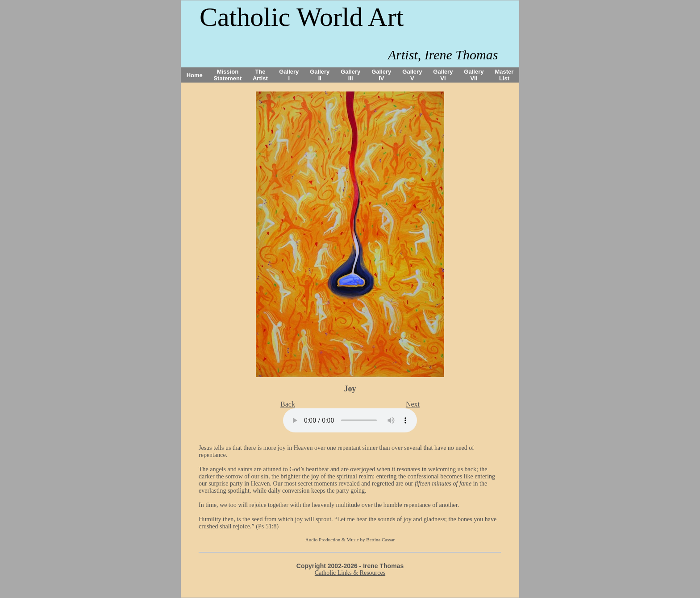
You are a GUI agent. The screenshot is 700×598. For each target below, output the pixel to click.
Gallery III (350, 75)
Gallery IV (381, 75)
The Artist (260, 75)
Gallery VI (443, 75)
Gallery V (412, 75)
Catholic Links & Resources (350, 573)
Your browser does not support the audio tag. (350, 420)
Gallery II (320, 75)
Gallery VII (474, 75)
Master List (504, 75)
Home (195, 75)
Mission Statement (227, 75)
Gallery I (289, 75)
